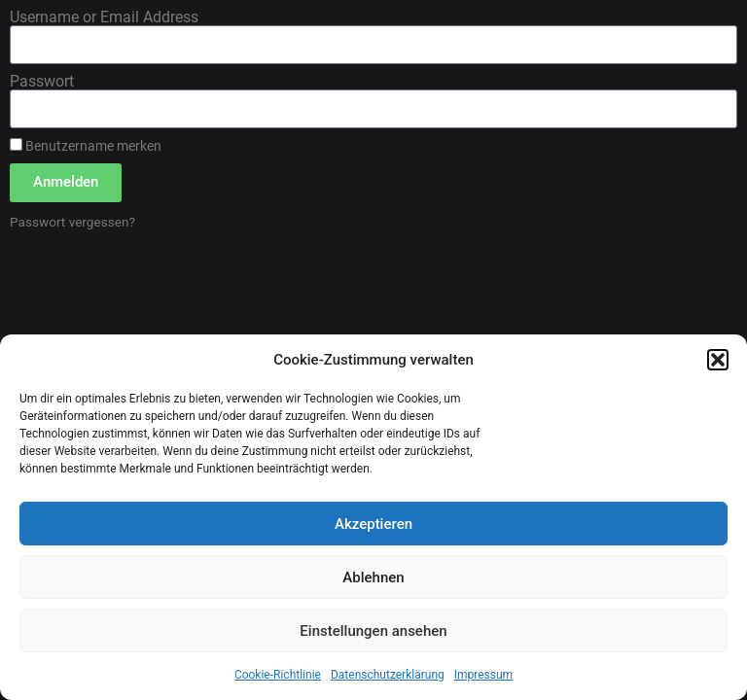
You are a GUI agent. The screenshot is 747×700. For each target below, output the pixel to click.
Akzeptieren (373, 524)
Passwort (42, 82)
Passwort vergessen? (72, 222)
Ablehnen (373, 577)
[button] (718, 360)
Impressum (483, 675)
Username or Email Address (104, 17)
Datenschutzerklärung (388, 675)
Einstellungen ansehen (373, 631)
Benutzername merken (86, 146)
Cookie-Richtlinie (278, 675)
